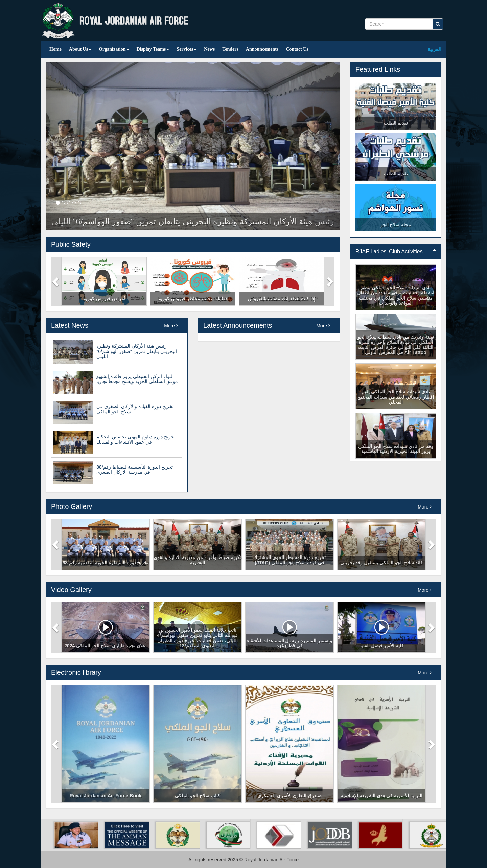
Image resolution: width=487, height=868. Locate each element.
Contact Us (297, 49)
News (209, 49)
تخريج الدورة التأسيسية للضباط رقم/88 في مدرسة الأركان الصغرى (135, 469)
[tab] (396, 252)
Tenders (230, 49)
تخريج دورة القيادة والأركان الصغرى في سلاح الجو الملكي (135, 409)
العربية (434, 49)
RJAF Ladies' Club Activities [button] (396, 252)
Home (55, 49)
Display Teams (153, 49)
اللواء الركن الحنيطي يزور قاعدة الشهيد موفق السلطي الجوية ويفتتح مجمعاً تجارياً (137, 379)
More (171, 326)
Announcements (262, 49)
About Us (80, 49)
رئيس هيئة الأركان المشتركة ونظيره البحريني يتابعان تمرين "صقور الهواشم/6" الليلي (136, 351)
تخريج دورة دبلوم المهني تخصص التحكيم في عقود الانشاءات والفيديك (136, 439)
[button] (56, 281)
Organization (114, 49)
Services (187, 49)
